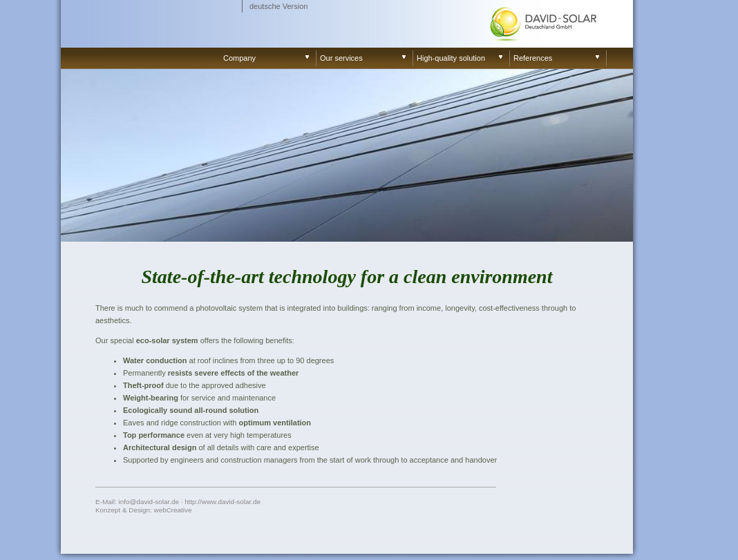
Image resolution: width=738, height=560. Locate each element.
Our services (341, 58)
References (533, 58)
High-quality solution (451, 58)
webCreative (173, 510)
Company (239, 58)
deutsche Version (278, 6)
